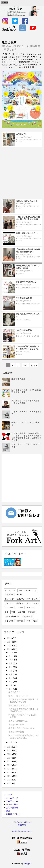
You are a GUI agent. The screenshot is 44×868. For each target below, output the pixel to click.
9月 (11, 663)
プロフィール (12, 801)
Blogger (28, 864)
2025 (10, 642)
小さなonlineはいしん (18, 721)
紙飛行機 (21, 612)
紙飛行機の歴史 (18, 379)
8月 (11, 667)
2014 (10, 776)
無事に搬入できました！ (19, 705)
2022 (10, 747)
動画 (8, 811)
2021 (10, 751)
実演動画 (31, 612)
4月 (11, 682)
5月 (11, 678)
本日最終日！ (14, 692)
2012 (10, 783)
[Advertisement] (22, 173)
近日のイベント (13, 814)
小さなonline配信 (12, 616)
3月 (11, 685)
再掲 (13, 612)
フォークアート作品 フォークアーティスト (22, 603)
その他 (19, 595)
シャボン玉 (9, 595)
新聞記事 (20, 621)
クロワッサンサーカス (27, 590)
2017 (10, 765)
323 (26, 365)
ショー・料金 (12, 804)
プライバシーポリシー (22, 822)
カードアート (10, 590)
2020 (10, 754)
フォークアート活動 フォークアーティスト (22, 599)
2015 (10, 772)
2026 (10, 638)
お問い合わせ (12, 808)
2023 (10, 649)
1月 (11, 742)
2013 (10, 780)
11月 (12, 656)
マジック (20, 608)
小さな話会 (9, 621)
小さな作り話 (27, 616)
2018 (10, 762)
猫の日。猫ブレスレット (19, 696)
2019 (10, 758)
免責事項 (22, 825)
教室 (7, 612)
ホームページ (12, 798)
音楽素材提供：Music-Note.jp (22, 831)
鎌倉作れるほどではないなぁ (21, 728)
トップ (9, 795)
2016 (10, 769)
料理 (29, 621)
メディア (30, 608)
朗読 (35, 621)
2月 (11, 689)
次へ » (34, 365)
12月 (12, 652)
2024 (10, 646)
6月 (11, 674)
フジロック (9, 608)
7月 (11, 671)
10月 (12, 660)
